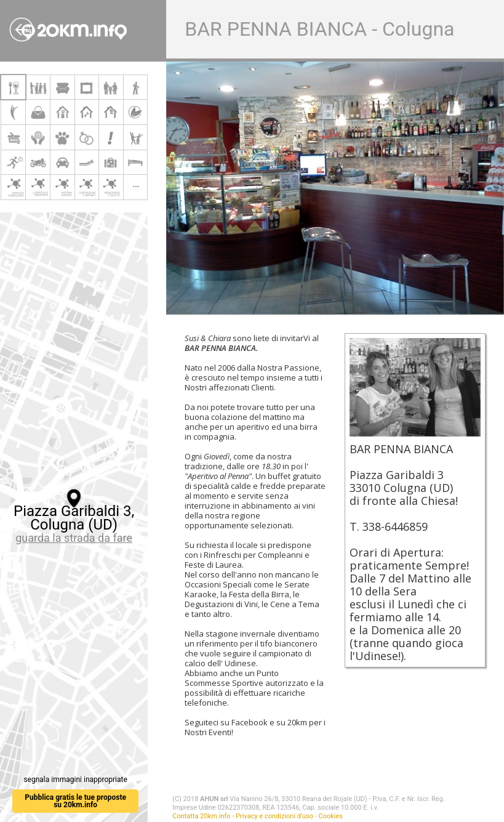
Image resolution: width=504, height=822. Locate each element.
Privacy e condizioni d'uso (274, 816)
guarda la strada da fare (74, 538)
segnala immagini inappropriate (75, 780)
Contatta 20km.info (201, 816)
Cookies (330, 816)
